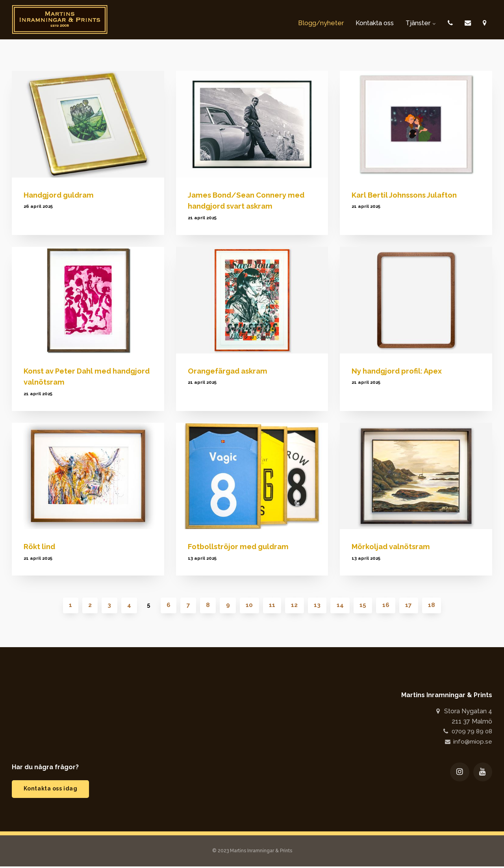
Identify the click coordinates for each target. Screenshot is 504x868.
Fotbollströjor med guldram (240, 546)
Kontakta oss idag (52, 790)
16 (389, 606)
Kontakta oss (363, 20)
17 (413, 606)
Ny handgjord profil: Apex (399, 371)
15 (366, 606)
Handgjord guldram (61, 195)
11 (273, 606)
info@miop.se (468, 742)
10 (250, 606)
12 (296, 606)
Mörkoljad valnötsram (392, 546)
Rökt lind (40, 546)
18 (436, 606)
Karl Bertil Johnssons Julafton (407, 195)
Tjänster (416, 20)
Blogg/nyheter (302, 20)
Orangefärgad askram (230, 371)
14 (343, 606)
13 (319, 606)
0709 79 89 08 (466, 732)
